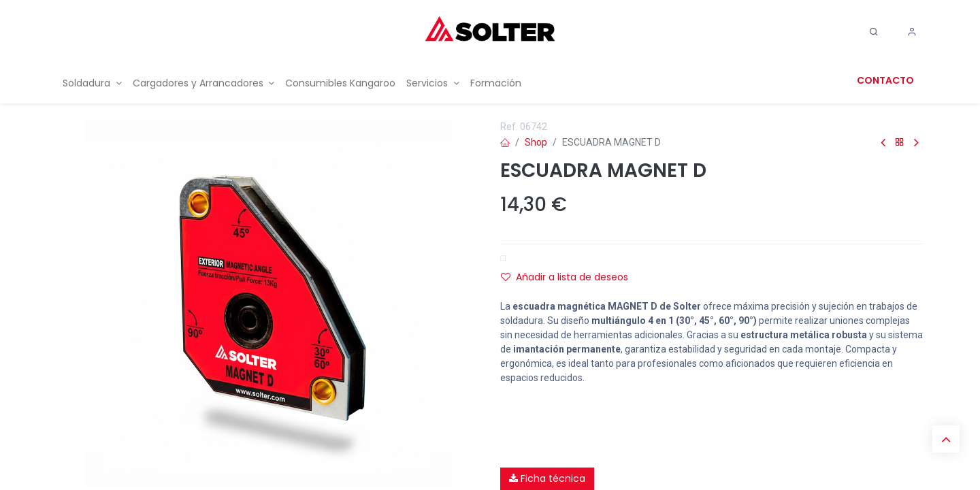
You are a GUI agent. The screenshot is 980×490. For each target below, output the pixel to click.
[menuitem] (92, 83)
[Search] (874, 32)
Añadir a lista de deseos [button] (565, 277)
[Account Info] (912, 32)
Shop (536, 142)
